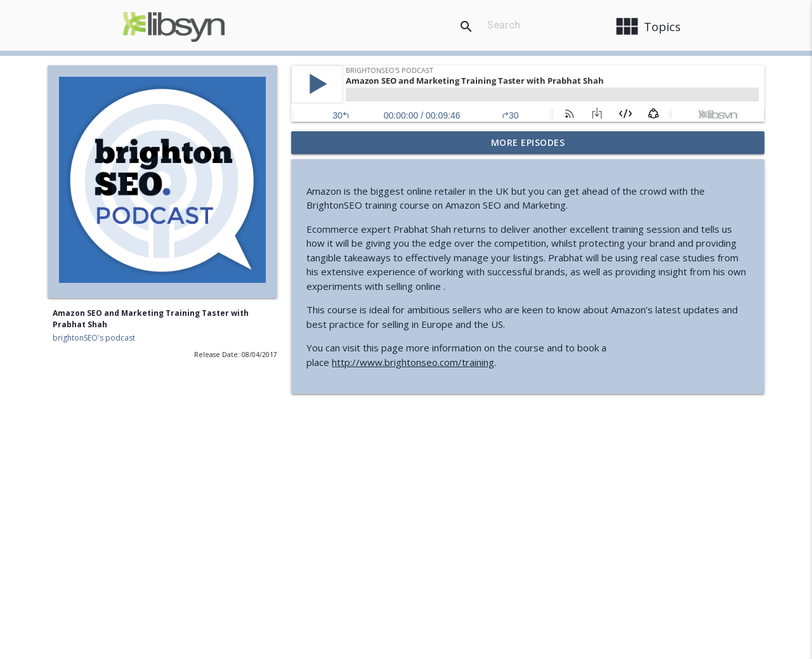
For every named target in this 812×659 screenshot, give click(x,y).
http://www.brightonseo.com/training (413, 362)
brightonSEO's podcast (94, 338)
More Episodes (528, 142)
